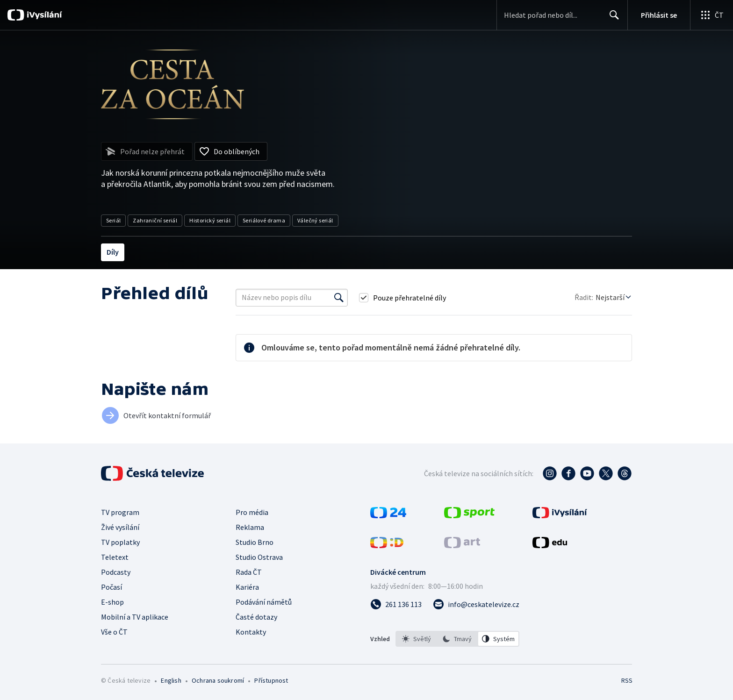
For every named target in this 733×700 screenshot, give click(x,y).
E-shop (112, 602)
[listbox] (457, 639)
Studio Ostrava (259, 557)
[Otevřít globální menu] (711, 15)
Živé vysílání (120, 527)
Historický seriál (210, 220)
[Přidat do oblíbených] (231, 151)
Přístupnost (271, 680)
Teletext (115, 557)
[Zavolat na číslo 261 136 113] (396, 604)
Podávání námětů (264, 602)
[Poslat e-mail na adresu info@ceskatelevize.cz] (476, 604)
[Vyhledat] (339, 298)
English (171, 680)
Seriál (113, 220)
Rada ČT (249, 572)
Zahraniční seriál (155, 220)
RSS (627, 680)
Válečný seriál (315, 220)
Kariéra (247, 587)
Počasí (111, 587)
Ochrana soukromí (218, 680)
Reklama (250, 527)
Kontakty (251, 632)
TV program (120, 512)
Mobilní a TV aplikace (135, 617)
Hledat (612, 19)
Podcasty (116, 572)
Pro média (252, 512)
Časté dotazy (256, 617)
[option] (417, 639)
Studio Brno (255, 542)
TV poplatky (120, 542)
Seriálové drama (264, 220)
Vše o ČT (114, 632)
